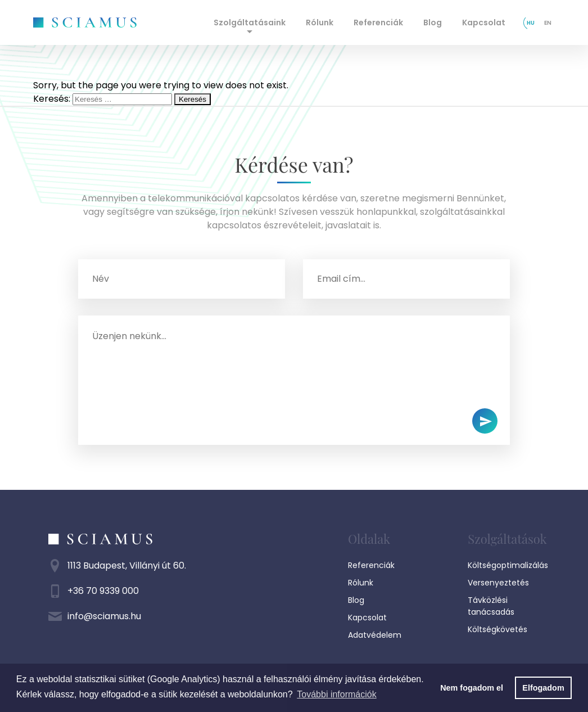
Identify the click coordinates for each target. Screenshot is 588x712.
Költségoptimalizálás (508, 565)
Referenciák (378, 22)
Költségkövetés (497, 629)
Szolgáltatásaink (250, 22)
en (548, 23)
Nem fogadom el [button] (472, 688)
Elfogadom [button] (543, 688)
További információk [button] (336, 694)
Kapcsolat (484, 22)
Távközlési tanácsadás (491, 606)
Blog (433, 22)
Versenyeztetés (498, 583)
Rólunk (320, 22)
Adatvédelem (375, 635)
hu (531, 23)
